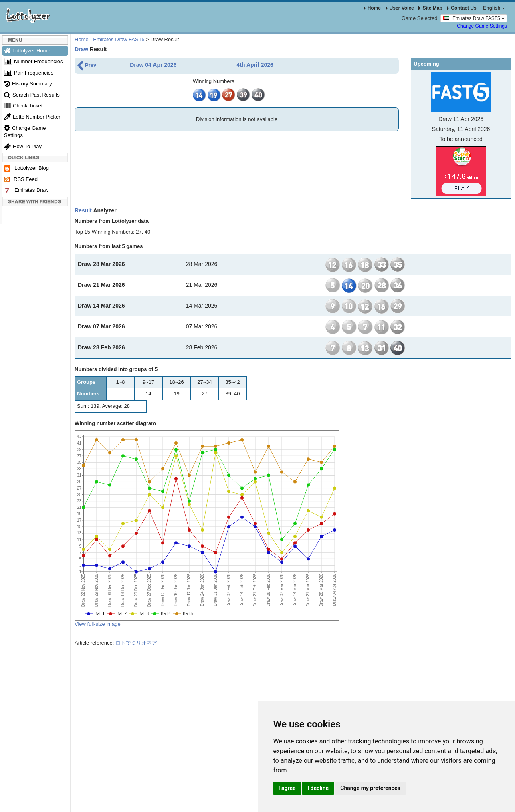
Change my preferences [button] (370, 788)
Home (372, 8)
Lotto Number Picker (32, 117)
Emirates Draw (26, 190)
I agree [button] (287, 788)
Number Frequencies (33, 61)
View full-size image (98, 624)
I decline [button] (318, 788)
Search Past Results (32, 95)
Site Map (430, 8)
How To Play (23, 146)
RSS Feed (21, 179)
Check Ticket (23, 106)
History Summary (28, 84)
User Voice (400, 8)
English (494, 8)
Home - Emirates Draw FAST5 (110, 39)
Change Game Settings (482, 26)
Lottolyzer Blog (26, 168)
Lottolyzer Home (27, 51)
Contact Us (461, 8)
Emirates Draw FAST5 (474, 18)
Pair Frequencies (29, 73)
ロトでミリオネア (136, 643)
